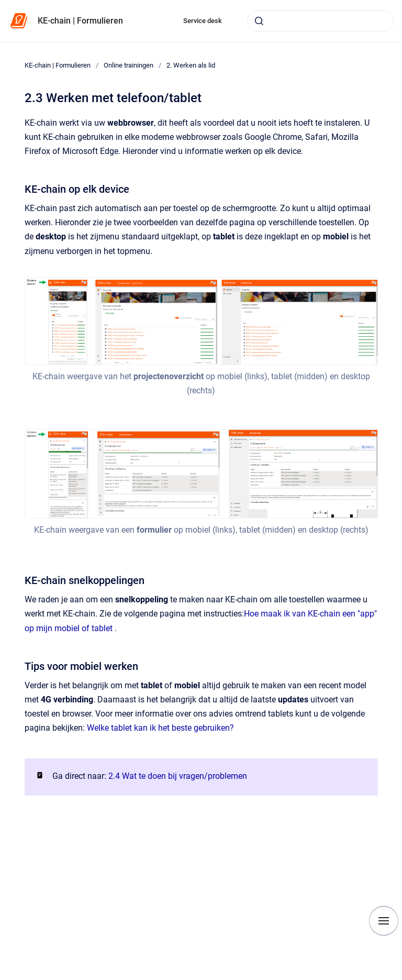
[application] (399, 977)
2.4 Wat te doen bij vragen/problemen (178, 776)
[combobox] (320, 21)
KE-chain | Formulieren (80, 21)
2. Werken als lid (191, 65)
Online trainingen (129, 65)
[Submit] (259, 21)
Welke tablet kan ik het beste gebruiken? (160, 728)
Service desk (203, 21)
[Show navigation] (384, 921)
